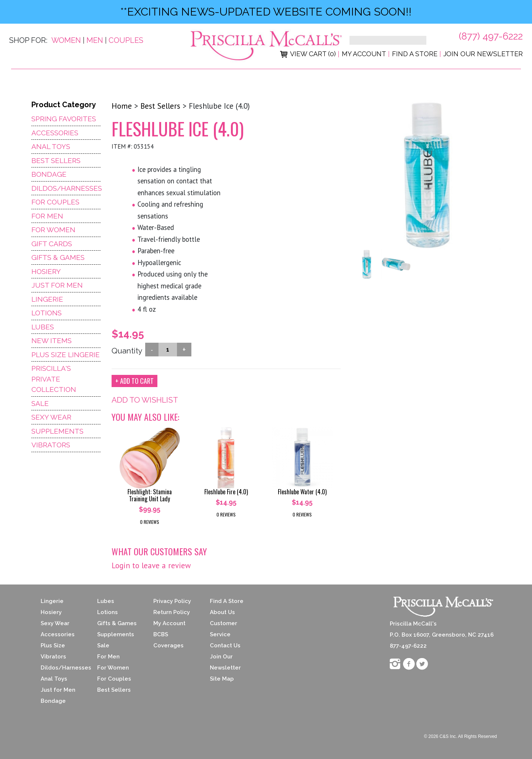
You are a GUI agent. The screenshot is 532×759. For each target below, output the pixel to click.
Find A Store (227, 601)
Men (95, 40)
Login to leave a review (151, 565)
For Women (53, 230)
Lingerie (47, 299)
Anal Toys (51, 146)
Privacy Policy (172, 601)
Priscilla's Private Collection (54, 379)
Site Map (222, 679)
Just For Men (57, 285)
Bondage (49, 174)
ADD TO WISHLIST (145, 400)
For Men (47, 216)
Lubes (43, 327)
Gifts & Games (58, 257)
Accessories (55, 133)
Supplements (57, 431)
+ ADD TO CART (134, 381)
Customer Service (224, 629)
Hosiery (46, 271)
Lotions (47, 313)
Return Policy (172, 612)
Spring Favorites (64, 119)
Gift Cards (52, 244)
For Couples (55, 202)
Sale (40, 403)
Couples (126, 40)
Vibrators (51, 445)
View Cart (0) (308, 54)
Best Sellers (56, 160)
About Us (222, 612)
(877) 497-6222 (491, 36)
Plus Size (53, 646)
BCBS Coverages (168, 640)
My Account (364, 54)
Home (122, 106)
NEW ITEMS (52, 340)
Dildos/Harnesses (66, 188)
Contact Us (225, 646)
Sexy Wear (51, 417)
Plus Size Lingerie (66, 355)
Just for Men (58, 690)
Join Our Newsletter (483, 54)
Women (66, 40)
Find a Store (415, 54)
